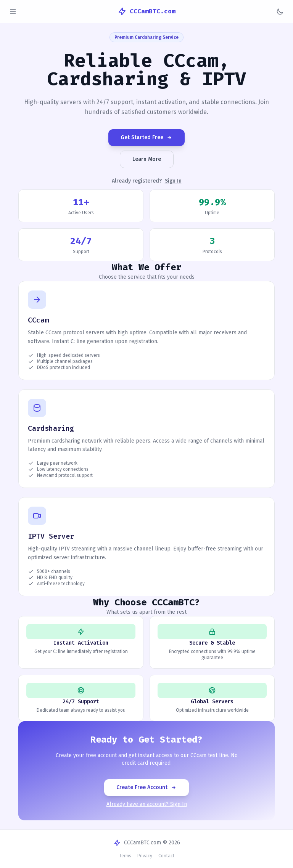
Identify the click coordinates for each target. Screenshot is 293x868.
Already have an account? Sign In (147, 804)
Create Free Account (146, 787)
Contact (166, 856)
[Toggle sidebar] (13, 11)
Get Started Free (146, 137)
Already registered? (147, 181)
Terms (125, 856)
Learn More (147, 159)
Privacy (145, 856)
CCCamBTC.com (146, 11)
